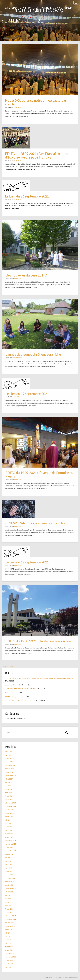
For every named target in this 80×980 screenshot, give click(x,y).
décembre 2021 (10, 916)
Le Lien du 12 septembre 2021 (30, 563)
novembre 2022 (10, 882)
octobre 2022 (10, 885)
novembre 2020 (10, 957)
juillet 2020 (9, 964)
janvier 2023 (9, 875)
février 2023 (9, 871)
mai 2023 (8, 861)
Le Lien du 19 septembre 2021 (30, 395)
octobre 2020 (10, 960)
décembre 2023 (10, 841)
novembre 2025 (10, 769)
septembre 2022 (11, 888)
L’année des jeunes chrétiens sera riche (35, 351)
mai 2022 (8, 899)
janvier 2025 (9, 799)
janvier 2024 (9, 837)
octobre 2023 (10, 847)
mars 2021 (9, 943)
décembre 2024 (10, 803)
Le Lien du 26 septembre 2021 (30, 197)
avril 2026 (8, 752)
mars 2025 (9, 793)
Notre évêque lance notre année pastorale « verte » (36, 99)
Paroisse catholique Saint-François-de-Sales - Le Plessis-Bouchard (40, 9)
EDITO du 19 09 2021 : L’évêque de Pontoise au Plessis (39, 471)
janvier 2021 (9, 950)
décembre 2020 (10, 953)
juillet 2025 (9, 779)
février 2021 (9, 947)
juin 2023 (8, 858)
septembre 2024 (11, 813)
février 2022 (9, 909)
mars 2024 (9, 830)
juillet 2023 (9, 854)
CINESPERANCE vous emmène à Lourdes (36, 523)
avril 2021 (8, 940)
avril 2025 (8, 789)
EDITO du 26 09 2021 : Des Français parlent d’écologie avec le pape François (37, 155)
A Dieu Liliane (10, 693)
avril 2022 (8, 902)
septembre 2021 (11, 926)
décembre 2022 (10, 878)
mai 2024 (8, 823)
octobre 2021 (10, 923)
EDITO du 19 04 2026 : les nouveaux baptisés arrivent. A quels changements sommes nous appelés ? (40, 679)
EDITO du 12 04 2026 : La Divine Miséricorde (20, 701)
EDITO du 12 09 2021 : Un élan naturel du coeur (40, 638)
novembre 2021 (10, 919)
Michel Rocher (23, 103)
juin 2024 (8, 820)
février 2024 (9, 834)
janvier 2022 (9, 912)
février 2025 (9, 796)
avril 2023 (8, 864)
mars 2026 (9, 755)
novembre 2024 (10, 806)
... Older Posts (8, 666)
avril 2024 (8, 827)
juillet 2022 (9, 892)
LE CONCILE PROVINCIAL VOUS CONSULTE (21, 689)
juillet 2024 (9, 817)
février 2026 (9, 758)
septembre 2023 (11, 851)
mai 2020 (8, 967)
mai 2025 (8, 786)
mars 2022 (9, 906)
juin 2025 (8, 782)
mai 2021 (8, 936)
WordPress (75, 978)
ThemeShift (61, 978)
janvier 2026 (9, 762)
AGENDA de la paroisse (13, 697)
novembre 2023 (10, 844)
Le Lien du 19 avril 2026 (13, 685)
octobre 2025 (10, 772)
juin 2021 (8, 933)
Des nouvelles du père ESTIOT (30, 272)
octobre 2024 (10, 810)
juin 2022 (8, 895)
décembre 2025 (10, 765)
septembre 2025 (11, 775)
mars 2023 (9, 868)
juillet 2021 (9, 929)
